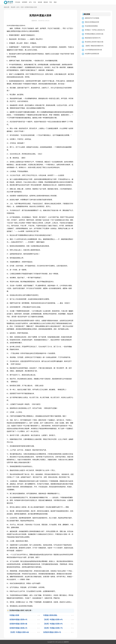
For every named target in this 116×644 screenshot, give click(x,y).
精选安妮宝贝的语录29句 (93, 38)
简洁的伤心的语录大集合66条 (94, 42)
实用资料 (25, 2)
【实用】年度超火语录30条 (19, 632)
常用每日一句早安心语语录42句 (95, 30)
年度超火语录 (14, 615)
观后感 (46, 2)
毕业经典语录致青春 (91, 26)
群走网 (13, 7)
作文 (35, 2)
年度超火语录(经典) (50, 615)
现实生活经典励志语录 (92, 22)
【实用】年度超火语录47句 (53, 628)
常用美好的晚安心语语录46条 (94, 34)
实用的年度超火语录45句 (52, 632)
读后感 (40, 2)
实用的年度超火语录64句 (18, 628)
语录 (22, 7)
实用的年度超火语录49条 (18, 624)
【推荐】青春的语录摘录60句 (94, 46)
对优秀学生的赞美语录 (92, 54)
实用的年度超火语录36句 (18, 620)
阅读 (55, 2)
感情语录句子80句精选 (92, 18)
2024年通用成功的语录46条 (93, 50)
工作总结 (17, 2)
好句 (30, 2)
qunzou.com (61, 642)
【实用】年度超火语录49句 (53, 624)
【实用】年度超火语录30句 (53, 620)
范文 (51, 2)
